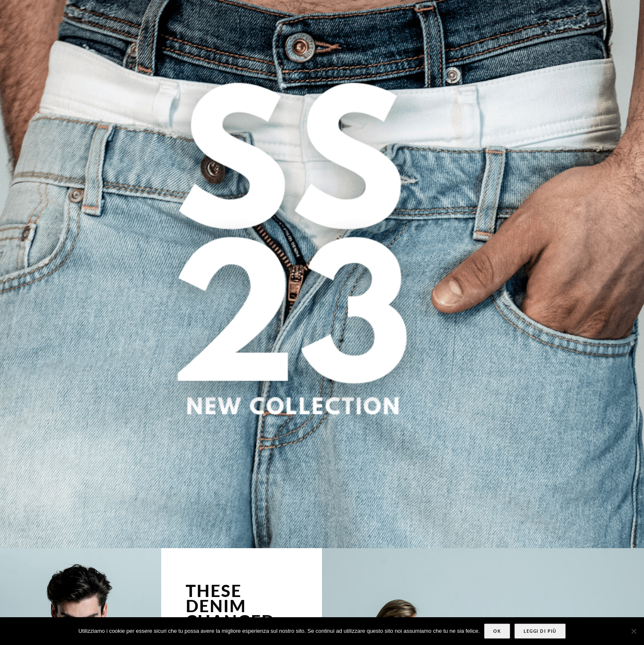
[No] (633, 631)
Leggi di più (540, 631)
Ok (497, 631)
